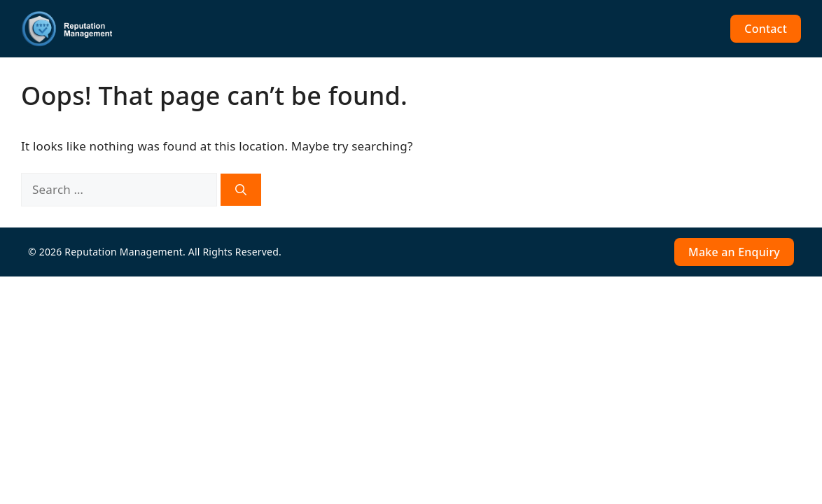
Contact (766, 29)
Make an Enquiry (734, 252)
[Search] (241, 190)
